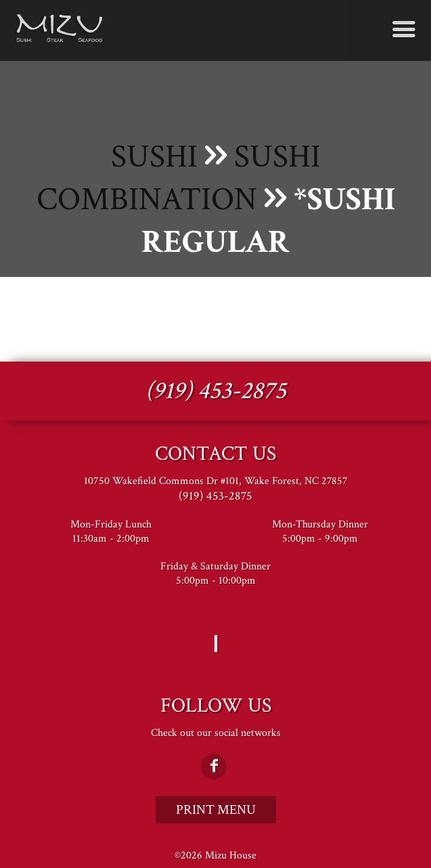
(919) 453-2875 (216, 391)
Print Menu (216, 810)
